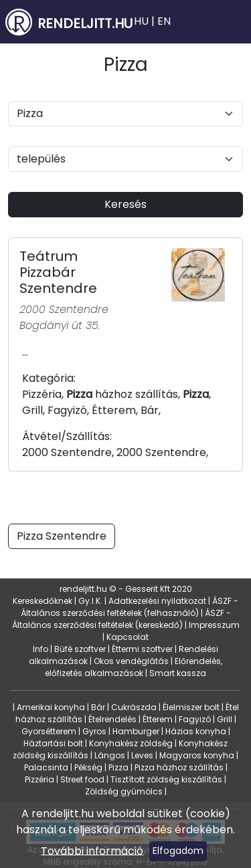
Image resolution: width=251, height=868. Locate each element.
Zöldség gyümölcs (124, 791)
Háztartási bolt (53, 743)
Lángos (110, 755)
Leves (142, 755)
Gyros (94, 731)
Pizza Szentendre (62, 536)
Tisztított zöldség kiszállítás (166, 779)
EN (164, 21)
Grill (225, 719)
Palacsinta (46, 767)
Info (40, 649)
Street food (82, 779)
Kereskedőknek (43, 601)
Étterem (158, 719)
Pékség (88, 767)
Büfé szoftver (80, 649)
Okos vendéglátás (131, 661)
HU (141, 21)
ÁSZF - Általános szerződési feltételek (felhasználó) (130, 607)
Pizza (118, 767)
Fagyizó (195, 719)
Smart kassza (178, 673)
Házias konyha (196, 731)
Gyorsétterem (49, 731)
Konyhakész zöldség (131, 743)
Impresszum (214, 625)
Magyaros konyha (197, 755)
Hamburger (136, 731)
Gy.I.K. (90, 601)
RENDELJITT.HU (85, 23)
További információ (92, 850)
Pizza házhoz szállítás (179, 767)
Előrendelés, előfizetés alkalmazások (134, 667)
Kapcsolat (128, 637)
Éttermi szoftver (142, 649)
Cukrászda (134, 707)
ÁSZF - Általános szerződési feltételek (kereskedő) (121, 619)
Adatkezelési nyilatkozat (157, 601)
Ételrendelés (112, 719)
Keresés (125, 204)
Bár (98, 707)
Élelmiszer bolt (191, 707)
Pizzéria (39, 779)
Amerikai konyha (51, 707)
